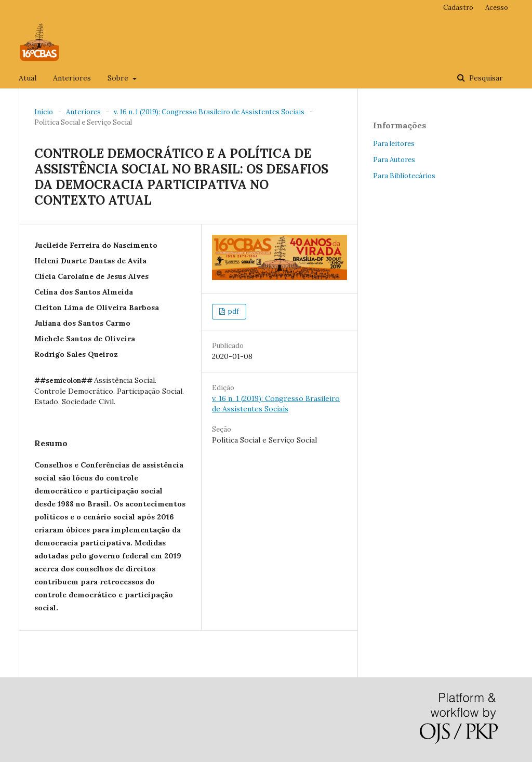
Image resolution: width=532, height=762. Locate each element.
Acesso (497, 8)
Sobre (119, 78)
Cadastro (458, 8)
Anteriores (72, 78)
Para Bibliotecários (404, 176)
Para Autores (394, 160)
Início (44, 112)
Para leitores (394, 144)
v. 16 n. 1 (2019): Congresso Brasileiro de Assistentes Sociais (209, 112)
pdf (233, 311)
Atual (28, 78)
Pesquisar (485, 78)
